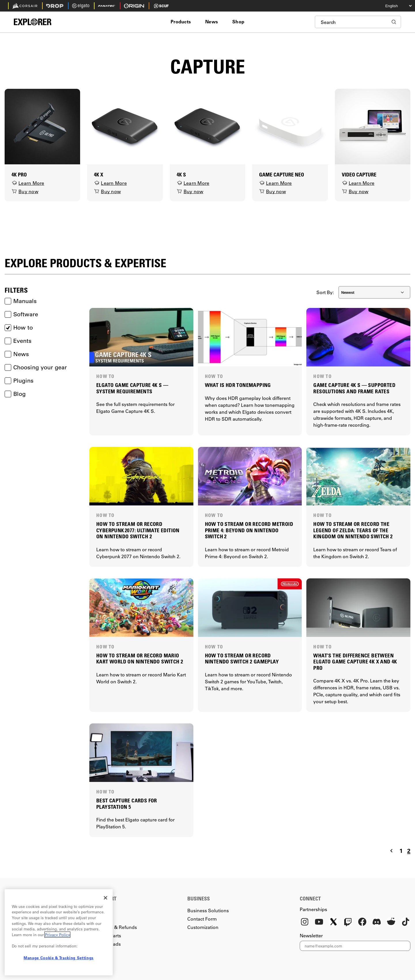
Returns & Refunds (116, 927)
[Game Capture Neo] (290, 126)
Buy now (25, 191)
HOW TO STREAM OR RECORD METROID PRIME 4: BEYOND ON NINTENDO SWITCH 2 (249, 530)
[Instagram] (305, 922)
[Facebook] (362, 922)
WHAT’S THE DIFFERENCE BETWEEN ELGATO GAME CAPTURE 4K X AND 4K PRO (355, 662)
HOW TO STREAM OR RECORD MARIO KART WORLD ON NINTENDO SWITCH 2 (140, 659)
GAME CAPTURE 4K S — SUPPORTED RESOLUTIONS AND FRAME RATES (354, 388)
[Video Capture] (373, 126)
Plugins (19, 381)
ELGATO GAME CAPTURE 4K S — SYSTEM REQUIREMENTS (132, 388)
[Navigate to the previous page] (391, 851)
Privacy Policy (57, 935)
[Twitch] (348, 922)
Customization (203, 927)
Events (18, 341)
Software (21, 314)
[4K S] (207, 126)
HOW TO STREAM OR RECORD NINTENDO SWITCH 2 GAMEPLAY (242, 659)
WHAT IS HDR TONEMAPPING (238, 385)
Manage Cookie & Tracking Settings (59, 958)
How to (19, 328)
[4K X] (125, 126)
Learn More (28, 183)
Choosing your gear (36, 367)
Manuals (21, 301)
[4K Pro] (42, 126)
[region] (59, 932)
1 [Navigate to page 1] (401, 851)
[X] (333, 922)
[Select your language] (393, 6)
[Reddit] (391, 922)
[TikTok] (405, 922)
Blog (15, 394)
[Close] (105, 898)
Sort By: (325, 292)
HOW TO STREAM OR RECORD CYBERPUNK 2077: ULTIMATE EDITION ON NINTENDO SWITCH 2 (138, 530)
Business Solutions (208, 910)
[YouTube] (319, 922)
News (17, 354)
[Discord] (377, 922)
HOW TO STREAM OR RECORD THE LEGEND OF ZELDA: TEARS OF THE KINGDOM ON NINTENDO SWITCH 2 (353, 530)
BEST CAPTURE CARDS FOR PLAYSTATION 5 (127, 804)
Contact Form (202, 919)
